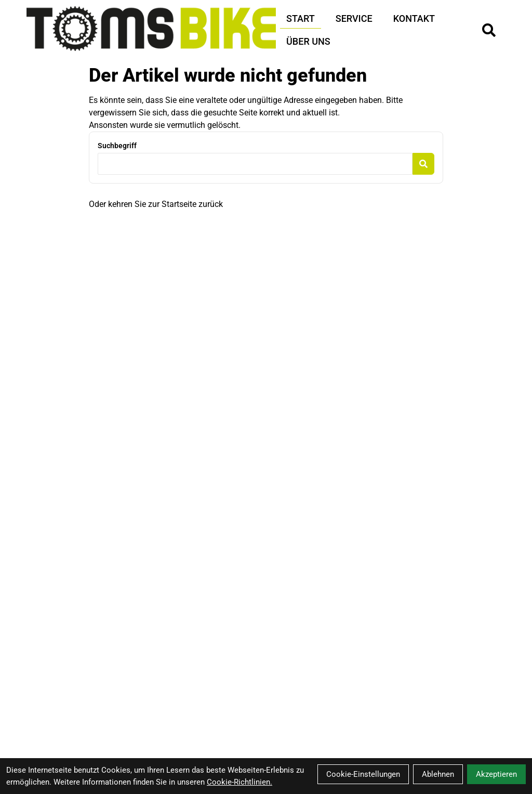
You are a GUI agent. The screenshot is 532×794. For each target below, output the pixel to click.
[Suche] (489, 30)
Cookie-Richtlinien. (240, 782)
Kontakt (414, 18)
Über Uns (308, 41)
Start (301, 18)
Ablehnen (438, 774)
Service (354, 18)
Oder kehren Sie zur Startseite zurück (156, 204)
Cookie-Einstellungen (363, 774)
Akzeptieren (496, 774)
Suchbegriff (117, 146)
